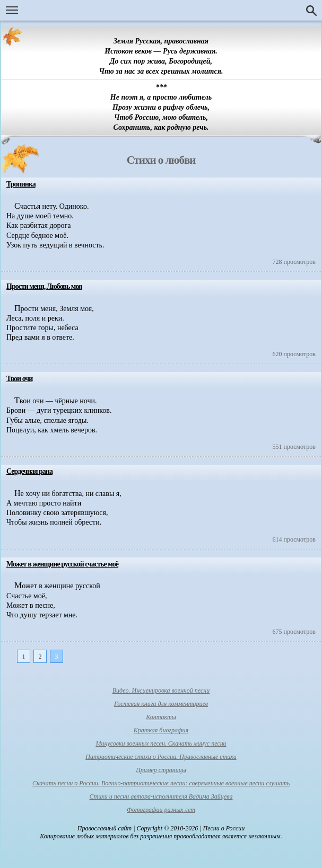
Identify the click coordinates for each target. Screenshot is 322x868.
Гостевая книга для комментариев (161, 704)
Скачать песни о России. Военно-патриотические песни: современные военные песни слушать (161, 783)
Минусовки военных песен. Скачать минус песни (161, 743)
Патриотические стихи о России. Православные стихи (161, 757)
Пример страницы (161, 770)
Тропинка (21, 184)
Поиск (311, 11)
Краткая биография (161, 730)
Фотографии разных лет (161, 810)
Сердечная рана (29, 471)
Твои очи (19, 379)
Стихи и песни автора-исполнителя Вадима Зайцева (161, 796)
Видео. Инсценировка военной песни (161, 690)
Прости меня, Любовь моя (44, 286)
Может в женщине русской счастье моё (62, 564)
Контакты (161, 717)
